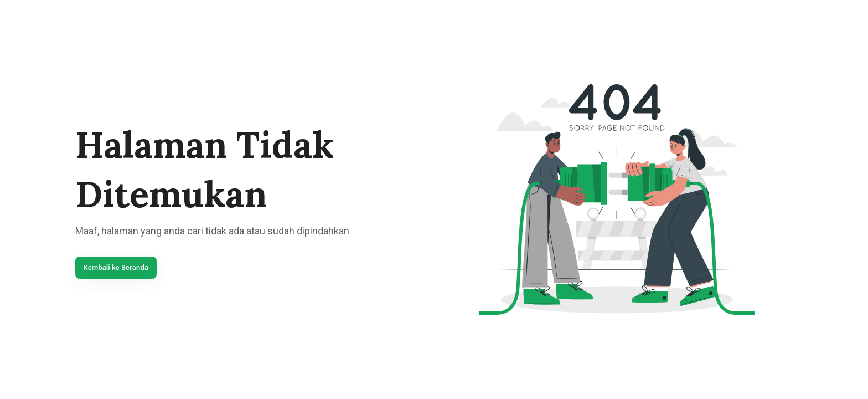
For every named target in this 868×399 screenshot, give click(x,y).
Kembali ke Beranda (116, 267)
